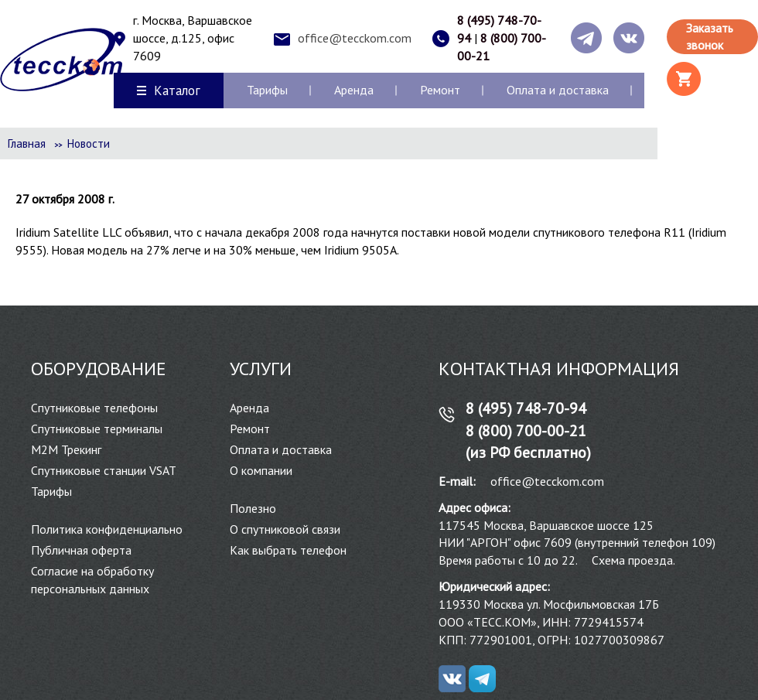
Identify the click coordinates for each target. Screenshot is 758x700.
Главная (27, 143)
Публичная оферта (81, 550)
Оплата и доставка (558, 90)
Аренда (354, 90)
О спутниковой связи (285, 529)
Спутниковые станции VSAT (104, 470)
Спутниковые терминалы (97, 429)
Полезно (253, 508)
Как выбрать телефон (288, 550)
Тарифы (267, 90)
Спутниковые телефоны (94, 408)
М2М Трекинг (66, 449)
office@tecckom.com (355, 38)
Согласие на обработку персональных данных (92, 580)
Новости (89, 143)
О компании (261, 470)
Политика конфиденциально (107, 529)
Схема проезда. (633, 560)
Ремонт (440, 90)
